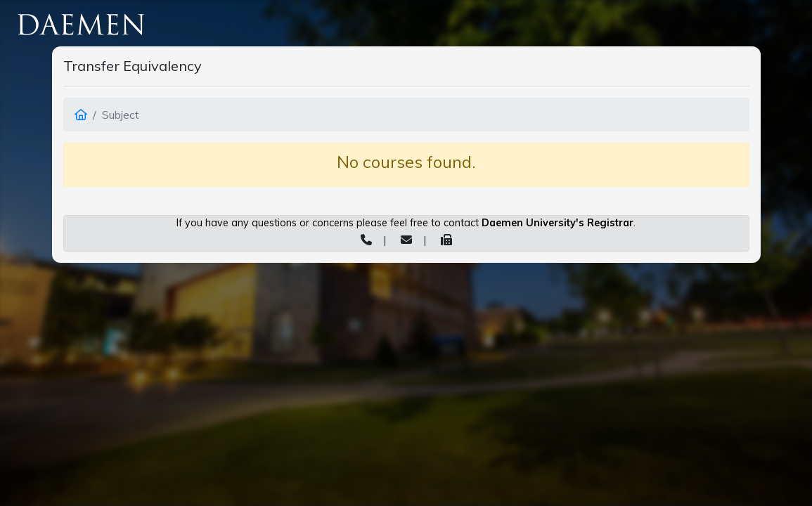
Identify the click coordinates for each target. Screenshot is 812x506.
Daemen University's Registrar (558, 223)
